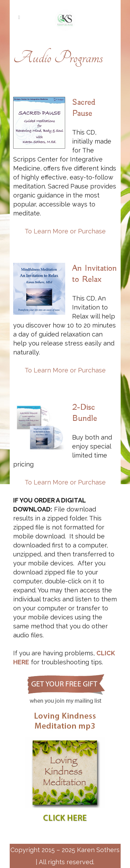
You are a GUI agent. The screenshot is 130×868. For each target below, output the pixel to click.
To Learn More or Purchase (65, 231)
